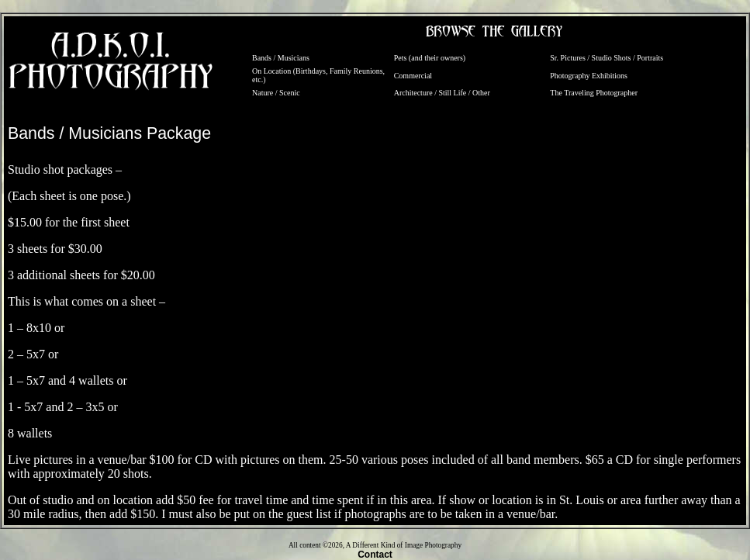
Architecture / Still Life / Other (442, 93)
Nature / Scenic (276, 93)
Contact (375, 555)
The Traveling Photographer (594, 93)
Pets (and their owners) (430, 58)
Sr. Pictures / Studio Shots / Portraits (607, 58)
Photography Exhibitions (589, 76)
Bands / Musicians (281, 58)
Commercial (413, 76)
